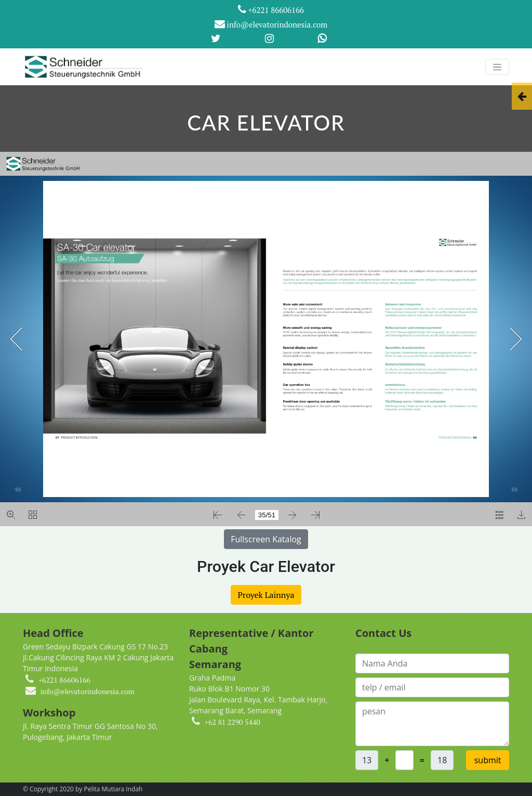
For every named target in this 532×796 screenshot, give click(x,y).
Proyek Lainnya (266, 595)
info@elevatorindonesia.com (271, 24)
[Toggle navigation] (497, 67)
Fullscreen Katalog (266, 539)
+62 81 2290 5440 (232, 722)
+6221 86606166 (271, 10)
